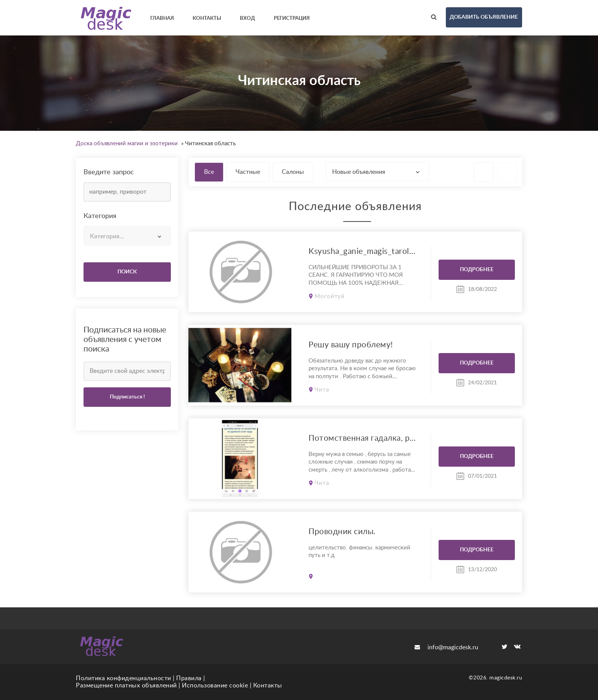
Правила (189, 678)
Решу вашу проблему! (351, 345)
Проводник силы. (342, 532)
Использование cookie (215, 686)
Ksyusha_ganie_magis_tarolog (362, 251)
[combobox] (127, 236)
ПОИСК (127, 272)
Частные (248, 172)
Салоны (293, 172)
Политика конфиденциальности (124, 678)
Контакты (268, 686)
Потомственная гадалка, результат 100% (362, 438)
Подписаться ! (127, 397)
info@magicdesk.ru (446, 647)
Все (209, 172)
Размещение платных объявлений (126, 686)
